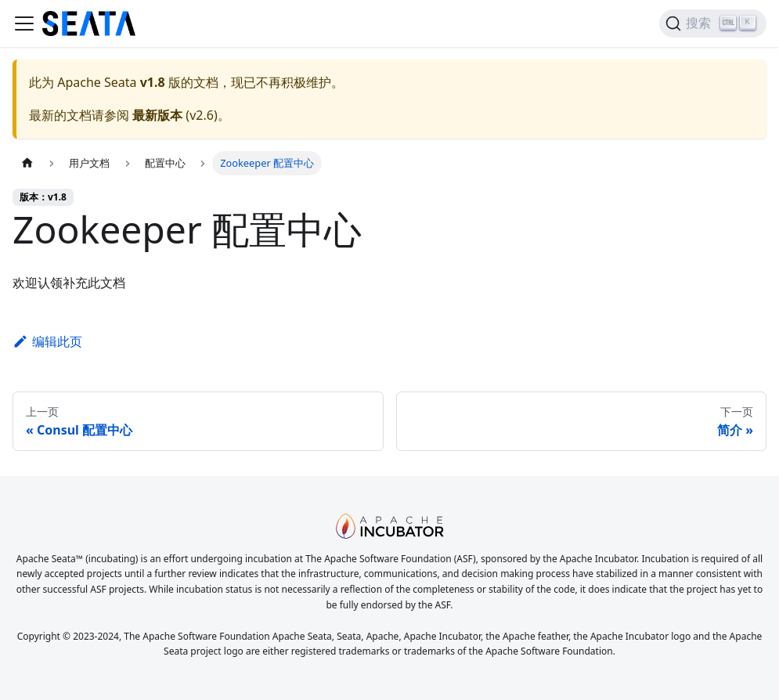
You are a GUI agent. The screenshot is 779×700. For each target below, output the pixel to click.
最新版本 (157, 115)
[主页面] (27, 163)
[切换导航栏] (24, 23)
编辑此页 (47, 341)
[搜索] (713, 23)
